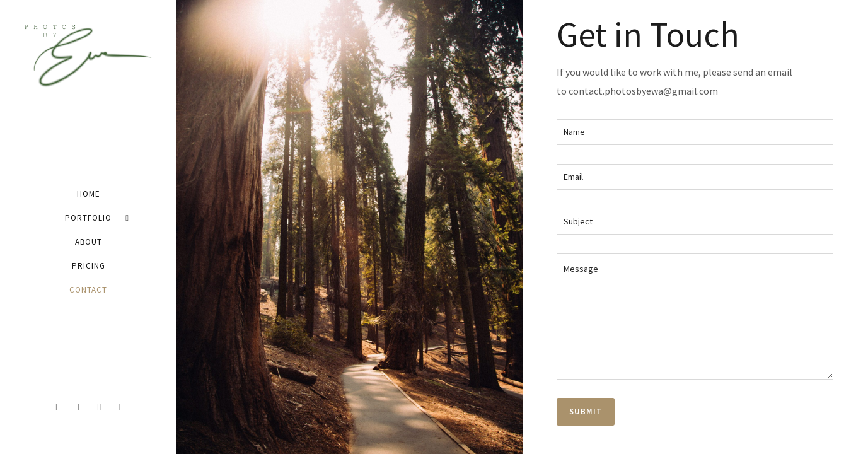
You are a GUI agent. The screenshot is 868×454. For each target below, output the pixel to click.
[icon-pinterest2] (121, 407)
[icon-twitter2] (81, 407)
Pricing (89, 266)
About (89, 242)
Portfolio (88, 218)
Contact (88, 290)
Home (89, 194)
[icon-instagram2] (103, 407)
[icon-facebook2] (59, 407)
